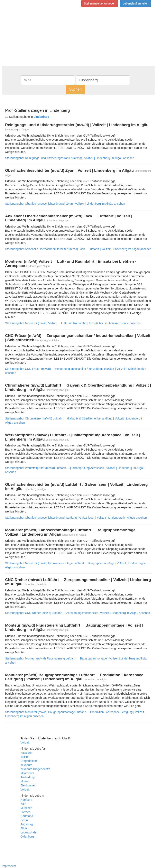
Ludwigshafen (29, 832)
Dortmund (27, 816)
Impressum (9, 866)
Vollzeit (25, 742)
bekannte (26, 765)
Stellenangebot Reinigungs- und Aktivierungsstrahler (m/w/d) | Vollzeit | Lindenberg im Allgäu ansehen (70, 158)
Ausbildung (27, 777)
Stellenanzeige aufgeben (100, 3)
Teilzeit (25, 757)
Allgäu (24, 828)
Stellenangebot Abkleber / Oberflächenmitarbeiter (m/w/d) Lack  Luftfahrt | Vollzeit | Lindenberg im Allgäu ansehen (78, 249)
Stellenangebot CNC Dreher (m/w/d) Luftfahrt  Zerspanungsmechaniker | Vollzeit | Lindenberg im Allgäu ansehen (78, 613)
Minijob (25, 781)
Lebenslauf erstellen (136, 3)
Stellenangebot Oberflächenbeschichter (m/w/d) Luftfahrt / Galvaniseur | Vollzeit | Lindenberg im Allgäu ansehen (76, 518)
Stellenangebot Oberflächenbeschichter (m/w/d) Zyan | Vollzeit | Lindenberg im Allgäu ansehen (65, 204)
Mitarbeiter (27, 773)
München (26, 808)
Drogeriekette (29, 761)
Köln (23, 804)
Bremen (25, 812)
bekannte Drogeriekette (35, 769)
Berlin (24, 820)
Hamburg (26, 800)
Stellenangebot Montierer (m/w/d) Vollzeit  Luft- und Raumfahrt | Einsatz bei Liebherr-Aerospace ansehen (73, 323)
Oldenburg (27, 837)
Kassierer (26, 753)
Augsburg (27, 824)
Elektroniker (28, 785)
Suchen (75, 89)
